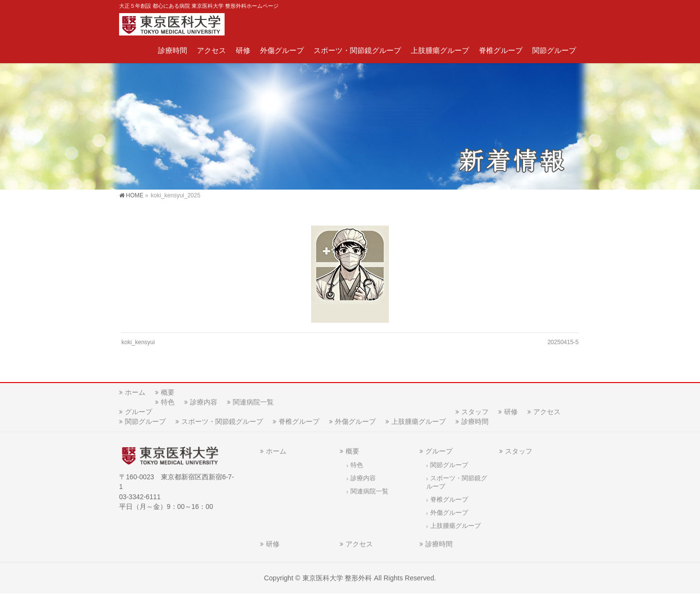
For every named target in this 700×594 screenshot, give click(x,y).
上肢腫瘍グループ (419, 421)
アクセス (547, 412)
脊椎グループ (299, 421)
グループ (139, 412)
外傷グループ (355, 421)
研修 (511, 412)
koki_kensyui (138, 342)
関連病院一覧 (253, 402)
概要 (168, 392)
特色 (168, 402)
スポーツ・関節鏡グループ (222, 421)
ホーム (135, 392)
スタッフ (475, 412)
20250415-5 (563, 342)
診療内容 (204, 402)
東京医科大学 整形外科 (337, 578)
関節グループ (145, 421)
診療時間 (475, 421)
